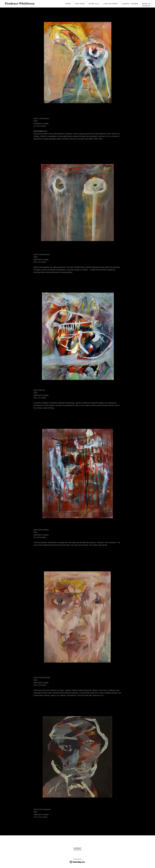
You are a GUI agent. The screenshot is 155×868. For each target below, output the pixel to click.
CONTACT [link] (78, 848)
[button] (146, 4)
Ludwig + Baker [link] (130, 4)
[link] (25, 4)
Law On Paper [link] (111, 4)
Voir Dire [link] (80, 4)
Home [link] (68, 4)
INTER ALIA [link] (94, 4)
